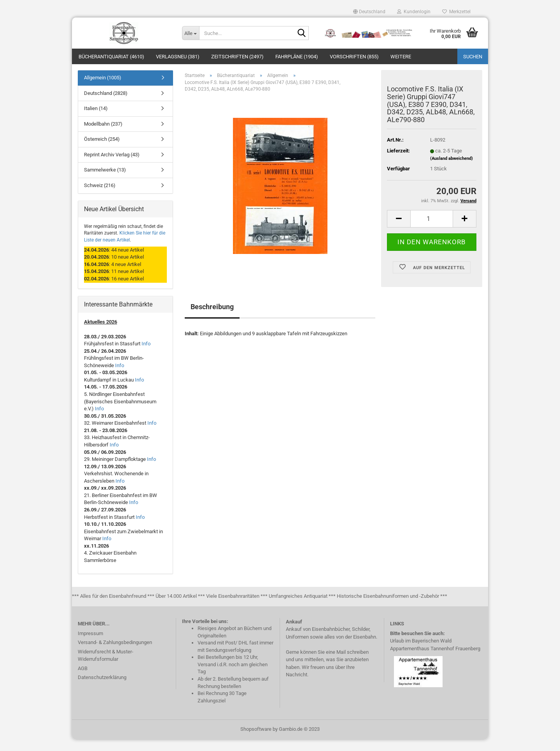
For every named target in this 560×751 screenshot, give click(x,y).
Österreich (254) (102, 151)
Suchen (473, 57)
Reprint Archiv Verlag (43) (112, 166)
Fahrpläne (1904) (297, 57)
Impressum (90, 645)
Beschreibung (212, 318)
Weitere (401, 57)
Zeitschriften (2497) (237, 57)
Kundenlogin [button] (414, 12)
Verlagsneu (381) (178, 57)
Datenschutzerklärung (102, 689)
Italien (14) (96, 120)
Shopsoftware (256, 741)
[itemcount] (432, 230)
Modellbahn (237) (103, 136)
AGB (83, 680)
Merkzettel (456, 12)
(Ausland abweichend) (451, 170)
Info (146, 355)
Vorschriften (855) (354, 57)
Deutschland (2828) (106, 105)
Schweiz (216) (100, 197)
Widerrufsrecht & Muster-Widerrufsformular (106, 667)
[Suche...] (191, 33)
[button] (369, 12)
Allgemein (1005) (103, 89)
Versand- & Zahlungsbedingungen (115, 654)
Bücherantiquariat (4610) (111, 57)
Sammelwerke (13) (105, 181)
